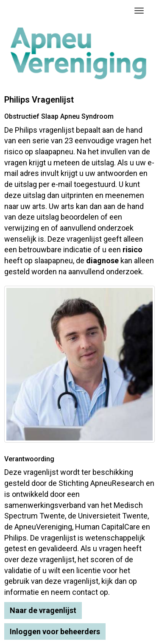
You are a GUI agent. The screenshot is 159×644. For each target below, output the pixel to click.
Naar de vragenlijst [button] (43, 610)
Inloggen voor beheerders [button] (55, 631)
